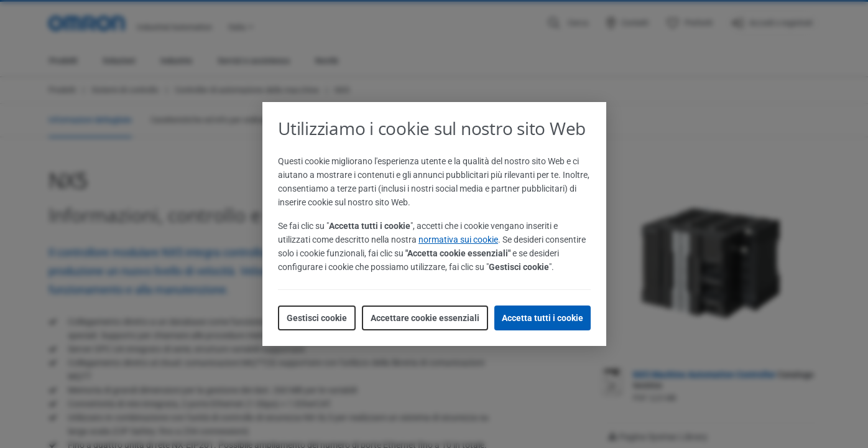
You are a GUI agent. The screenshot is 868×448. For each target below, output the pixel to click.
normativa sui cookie (458, 240)
